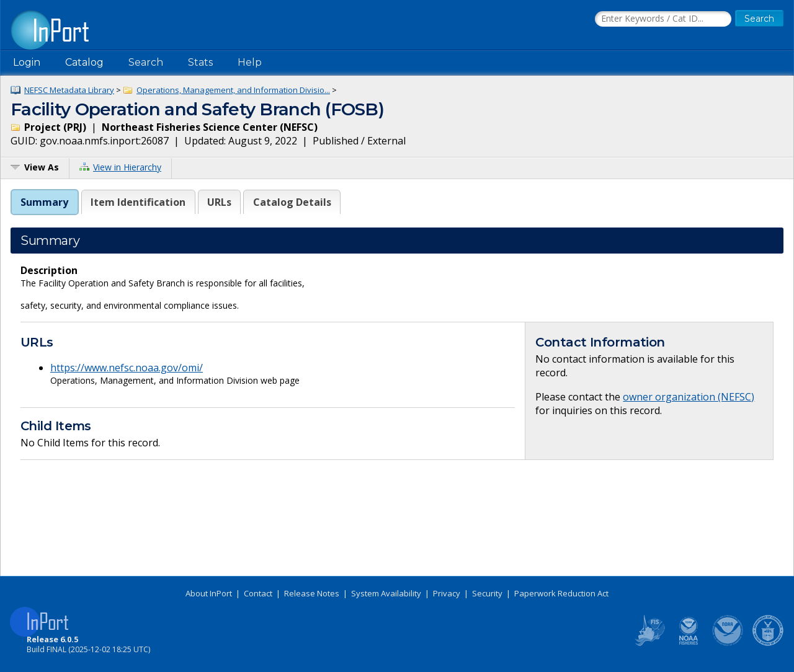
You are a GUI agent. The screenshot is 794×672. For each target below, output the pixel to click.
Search (146, 62)
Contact (258, 593)
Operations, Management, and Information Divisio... (233, 90)
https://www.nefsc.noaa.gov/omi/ (127, 368)
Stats (200, 62)
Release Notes (312, 593)
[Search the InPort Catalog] (663, 19)
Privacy (447, 593)
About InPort (209, 593)
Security (487, 593)
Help (250, 62)
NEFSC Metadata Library (69, 90)
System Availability (386, 593)
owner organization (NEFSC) (689, 397)
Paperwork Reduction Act (561, 593)
